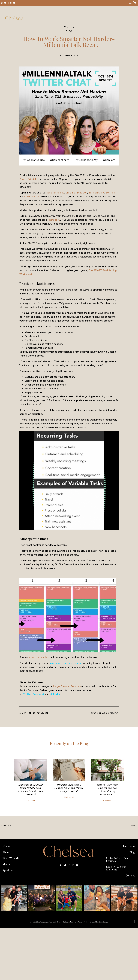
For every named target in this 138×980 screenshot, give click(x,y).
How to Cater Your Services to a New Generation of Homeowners (107, 789)
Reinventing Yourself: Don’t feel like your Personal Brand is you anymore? (31, 789)
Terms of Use (94, 922)
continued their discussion (66, 663)
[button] (30, 713)
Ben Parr (110, 193)
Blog (132, 852)
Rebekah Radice (55, 193)
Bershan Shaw (96, 193)
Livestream (128, 846)
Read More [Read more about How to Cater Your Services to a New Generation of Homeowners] (107, 800)
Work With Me (12, 858)
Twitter (27, 694)
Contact (130, 875)
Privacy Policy (83, 922)
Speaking (8, 870)
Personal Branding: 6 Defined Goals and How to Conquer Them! (69, 788)
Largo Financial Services (67, 686)
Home (6, 846)
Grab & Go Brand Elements (116, 868)
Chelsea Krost (32, 197)
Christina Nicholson (76, 193)
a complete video (39, 657)
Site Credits (104, 922)
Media (6, 864)
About (6, 852)
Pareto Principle (28, 179)
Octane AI (55, 220)
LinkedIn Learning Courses (117, 859)
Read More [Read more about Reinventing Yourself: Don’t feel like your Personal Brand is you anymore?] (31, 800)
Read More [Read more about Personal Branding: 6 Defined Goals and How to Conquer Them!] (69, 797)
